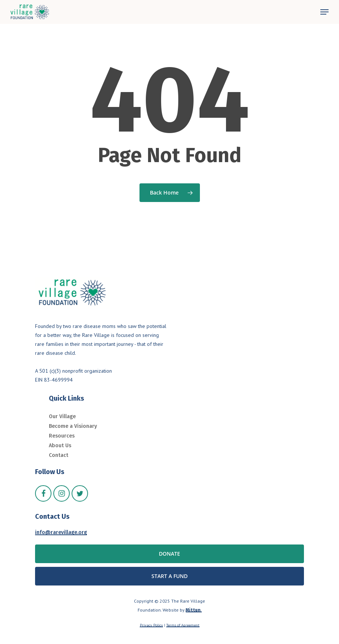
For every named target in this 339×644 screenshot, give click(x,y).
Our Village (62, 416)
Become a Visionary (73, 426)
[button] (324, 12)
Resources (62, 436)
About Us (60, 446)
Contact (59, 455)
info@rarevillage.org (61, 532)
